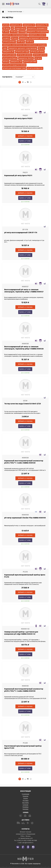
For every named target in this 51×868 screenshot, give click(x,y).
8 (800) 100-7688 (32, 840)
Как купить (25, 803)
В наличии (19, 77)
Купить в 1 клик (25, 141)
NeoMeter (13, 4)
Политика (25, 807)
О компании (25, 794)
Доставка (26, 801)
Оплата (25, 798)
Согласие (25, 805)
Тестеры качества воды (15, 12)
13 (28, 82)
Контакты (25, 809)
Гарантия (25, 796)
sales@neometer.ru (28, 843)
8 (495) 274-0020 (22, 840)
